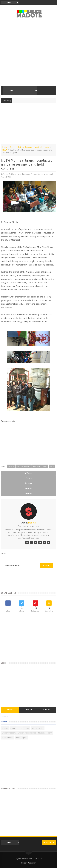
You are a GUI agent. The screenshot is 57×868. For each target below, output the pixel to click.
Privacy (24, 863)
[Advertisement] (28, 54)
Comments (28, 710)
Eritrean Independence (27, 733)
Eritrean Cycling (38, 728)
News (47, 147)
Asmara (5, 728)
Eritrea (27, 728)
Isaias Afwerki (8, 738)
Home (5, 147)
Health (50, 733)
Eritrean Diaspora (25, 147)
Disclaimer (32, 863)
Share (28, 478)
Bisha (13, 728)
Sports (25, 738)
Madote (34, 859)
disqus (46, 566)
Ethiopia (41, 733)
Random (47, 710)
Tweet (28, 473)
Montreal (38, 147)
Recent (10, 710)
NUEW (5, 150)
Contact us (49, 842)
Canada (13, 147)
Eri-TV (19, 728)
